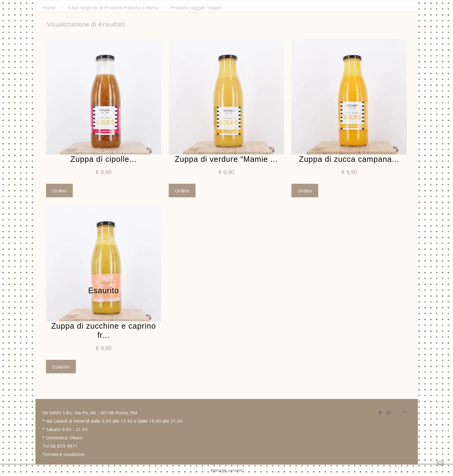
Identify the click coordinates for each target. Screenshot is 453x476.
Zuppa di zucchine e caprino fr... (104, 330)
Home (49, 7)
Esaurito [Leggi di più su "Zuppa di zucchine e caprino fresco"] (61, 367)
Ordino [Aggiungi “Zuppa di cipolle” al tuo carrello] (59, 191)
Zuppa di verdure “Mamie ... (226, 159)
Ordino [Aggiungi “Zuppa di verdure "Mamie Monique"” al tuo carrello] (182, 191)
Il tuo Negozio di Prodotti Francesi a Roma (113, 7)
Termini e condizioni (63, 454)
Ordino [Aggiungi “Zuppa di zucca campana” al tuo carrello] (305, 191)
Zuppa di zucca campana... (349, 159)
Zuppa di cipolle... (103, 159)
